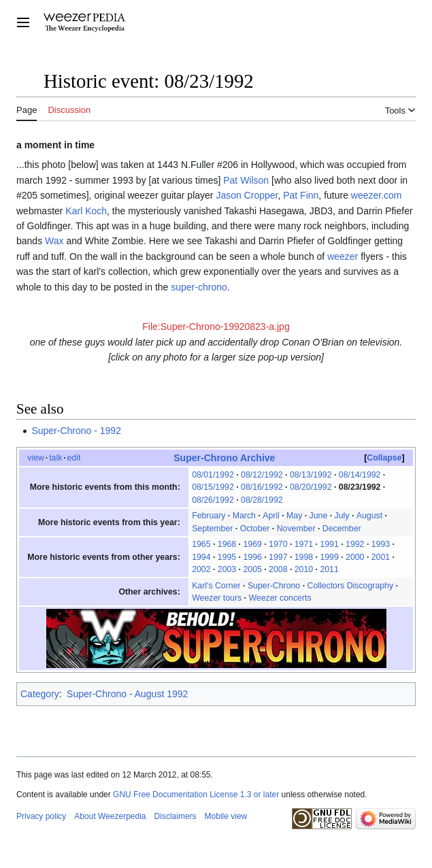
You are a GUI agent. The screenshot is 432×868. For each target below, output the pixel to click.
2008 (278, 569)
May (294, 516)
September (212, 529)
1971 (304, 544)
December (342, 529)
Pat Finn (301, 195)
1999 (329, 557)
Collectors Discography (350, 586)
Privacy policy (41, 816)
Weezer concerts (280, 598)
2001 (381, 557)
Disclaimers (176, 816)
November (296, 529)
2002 (201, 569)
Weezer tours (217, 598)
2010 (304, 569)
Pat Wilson (246, 180)
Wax (54, 241)
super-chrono (199, 287)
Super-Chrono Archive (224, 458)
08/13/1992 (311, 475)
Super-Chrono (274, 586)
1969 (252, 544)
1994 (201, 557)
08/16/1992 (262, 487)
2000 (355, 557)
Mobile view (226, 816)
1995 (227, 557)
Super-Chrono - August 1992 (127, 694)
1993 (381, 544)
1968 (227, 544)
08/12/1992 (262, 475)
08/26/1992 (213, 500)
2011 (329, 569)
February (209, 516)
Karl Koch (86, 211)
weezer (343, 256)
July (342, 516)
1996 (252, 557)
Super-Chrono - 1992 (76, 431)
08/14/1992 (360, 475)
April (271, 516)
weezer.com (377, 195)
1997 (278, 557)
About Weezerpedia (110, 816)
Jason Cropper (247, 195)
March (244, 516)
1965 (201, 544)
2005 (252, 569)
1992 (355, 544)
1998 (304, 557)
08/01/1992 (213, 475)
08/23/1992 (360, 487)
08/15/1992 (213, 487)
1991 (329, 544)
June (319, 516)
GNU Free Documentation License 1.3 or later (196, 795)
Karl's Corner (216, 586)
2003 (227, 569)
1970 (278, 544)
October (255, 529)
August (369, 516)
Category (40, 694)
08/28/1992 (262, 500)
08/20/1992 (311, 487)
